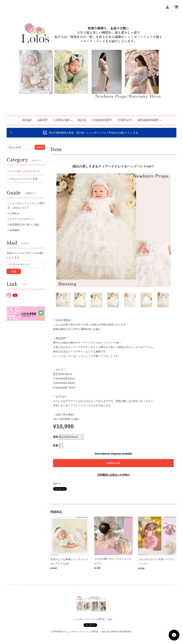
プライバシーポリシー (22, 219)
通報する (57, 483)
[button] (63, 120)
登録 (14, 271)
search (40, 147)
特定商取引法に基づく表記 (24, 225)
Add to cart (113, 463)
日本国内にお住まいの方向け (113, 475)
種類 (56, 437)
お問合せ (14, 213)
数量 (56, 445)
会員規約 (14, 230)
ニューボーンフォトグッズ (25, 171)
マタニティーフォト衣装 (24, 179)
